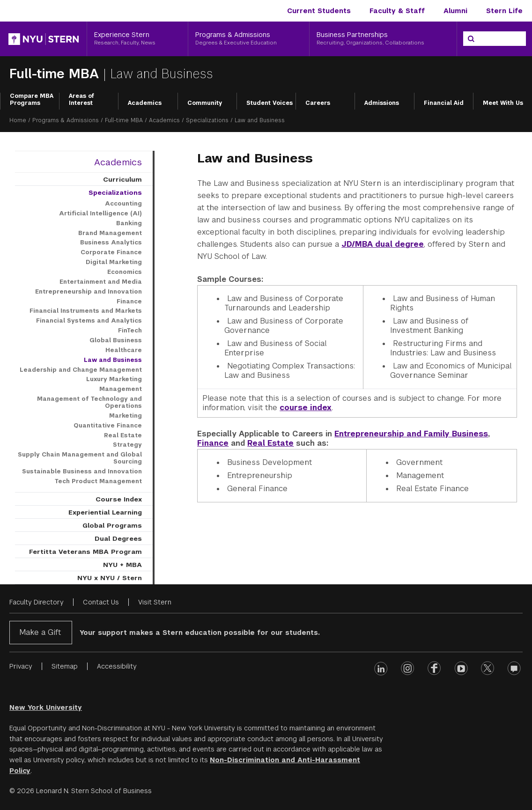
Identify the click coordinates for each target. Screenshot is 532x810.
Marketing (126, 416)
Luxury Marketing (114, 379)
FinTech (130, 331)
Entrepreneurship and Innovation (89, 292)
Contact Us (101, 602)
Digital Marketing (114, 262)
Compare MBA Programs (32, 100)
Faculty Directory (37, 602)
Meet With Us (503, 103)
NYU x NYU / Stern (110, 578)
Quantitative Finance (108, 426)
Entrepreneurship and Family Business (411, 434)
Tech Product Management (98, 481)
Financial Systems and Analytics (89, 321)
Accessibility (117, 666)
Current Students (319, 11)
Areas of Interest (81, 100)
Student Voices (270, 103)
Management (121, 389)
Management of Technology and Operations (89, 402)
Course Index (119, 499)
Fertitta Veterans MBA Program (85, 552)
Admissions (382, 103)
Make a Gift (40, 632)
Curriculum (122, 179)
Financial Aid (444, 103)
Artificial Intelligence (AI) (100, 214)
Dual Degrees (118, 538)
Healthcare (124, 350)
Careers (318, 103)
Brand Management (110, 233)
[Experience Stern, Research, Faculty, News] (137, 39)
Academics (145, 103)
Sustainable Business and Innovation (82, 471)
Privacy (21, 666)
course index (306, 408)
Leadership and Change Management (81, 370)
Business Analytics (111, 243)
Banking (129, 223)
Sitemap (65, 666)
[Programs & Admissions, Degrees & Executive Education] (249, 39)
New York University (46, 707)
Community (205, 103)
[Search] (471, 39)
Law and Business (113, 360)
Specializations (207, 120)
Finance (213, 443)
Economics (125, 272)
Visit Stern (155, 602)
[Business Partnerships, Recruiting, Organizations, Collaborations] (383, 39)
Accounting (123, 204)
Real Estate (270, 443)
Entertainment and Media (101, 282)
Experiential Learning (105, 512)
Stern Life (504, 11)
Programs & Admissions (66, 120)
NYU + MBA (122, 565)
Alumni (455, 11)
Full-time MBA (56, 74)
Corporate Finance (111, 252)
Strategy (127, 445)
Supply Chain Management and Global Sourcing (80, 458)
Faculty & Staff (397, 11)
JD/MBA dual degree (383, 244)
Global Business (116, 340)
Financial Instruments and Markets (86, 311)
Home (18, 120)
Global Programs (112, 525)
